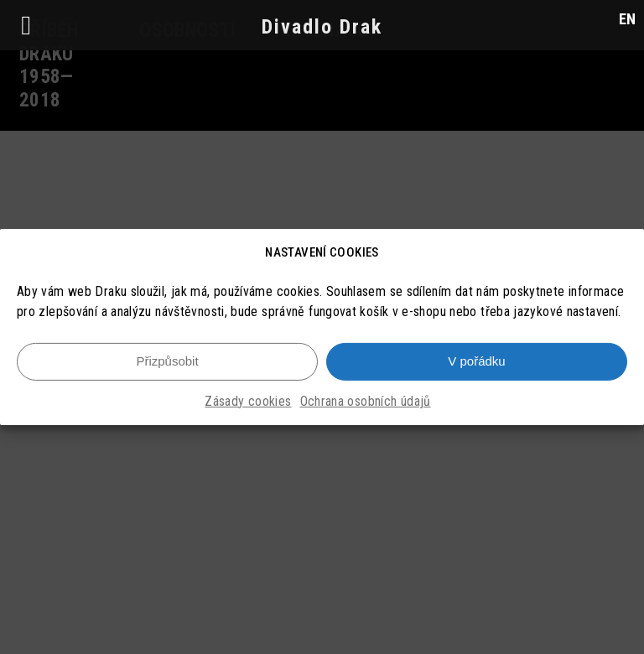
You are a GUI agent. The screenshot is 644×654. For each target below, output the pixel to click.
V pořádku (476, 361)
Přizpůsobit (167, 361)
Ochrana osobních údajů (366, 401)
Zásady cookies (248, 401)
